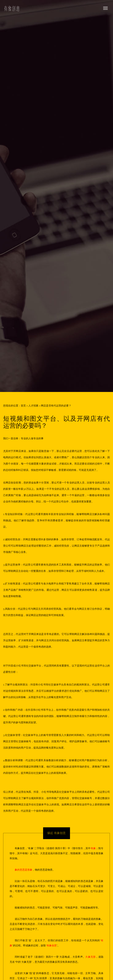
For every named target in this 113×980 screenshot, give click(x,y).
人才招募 (33, 406)
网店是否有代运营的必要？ (56, 406)
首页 (23, 406)
